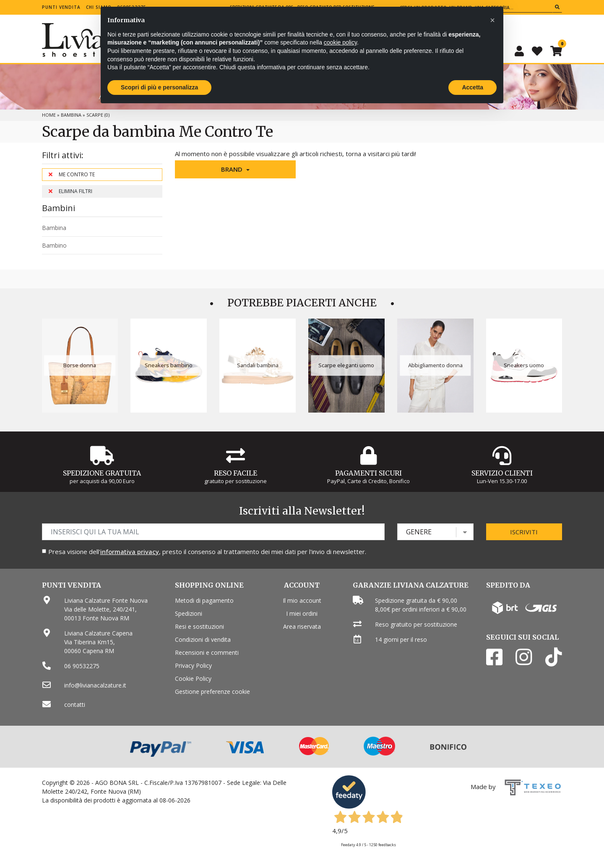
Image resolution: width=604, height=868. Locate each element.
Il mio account (302, 600)
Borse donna (80, 365)
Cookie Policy (193, 678)
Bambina (71, 115)
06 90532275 (82, 666)
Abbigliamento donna (435, 365)
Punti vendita (61, 7)
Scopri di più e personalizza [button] (159, 87)
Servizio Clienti (502, 473)
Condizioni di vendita (203, 639)
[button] (235, 169)
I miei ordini (302, 613)
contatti (75, 705)
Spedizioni (189, 613)
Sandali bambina (258, 365)
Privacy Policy (193, 665)
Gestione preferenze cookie (212, 692)
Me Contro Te (72, 174)
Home (49, 115)
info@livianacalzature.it (95, 685)
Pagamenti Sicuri (368, 473)
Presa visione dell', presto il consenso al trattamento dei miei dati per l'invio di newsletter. (207, 552)
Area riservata (302, 626)
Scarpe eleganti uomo (346, 365)
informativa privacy (130, 552)
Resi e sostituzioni (199, 626)
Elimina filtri (70, 191)
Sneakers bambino (169, 365)
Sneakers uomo (524, 365)
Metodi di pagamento (204, 600)
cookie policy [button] (340, 42)
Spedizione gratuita (102, 473)
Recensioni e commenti (207, 652)
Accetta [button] (473, 87)
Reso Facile (236, 473)
